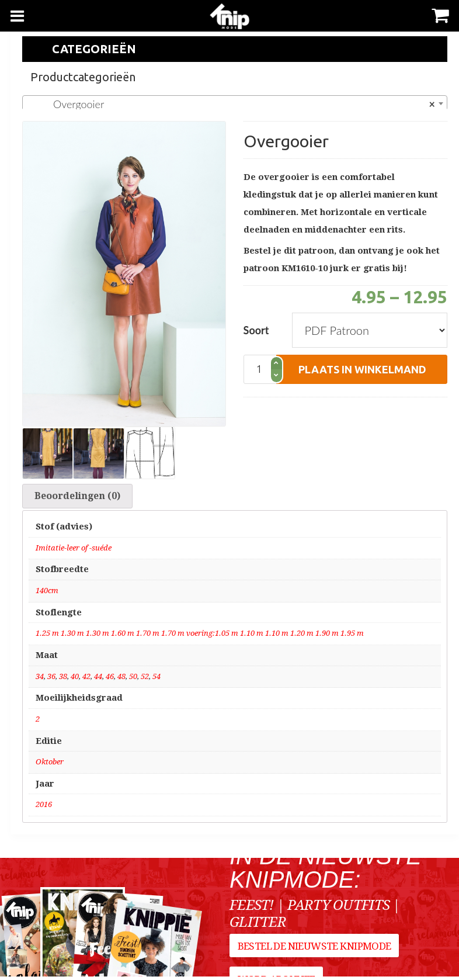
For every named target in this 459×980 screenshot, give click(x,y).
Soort (256, 330)
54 (157, 679)
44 (98, 679)
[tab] (77, 498)
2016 (44, 808)
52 (145, 679)
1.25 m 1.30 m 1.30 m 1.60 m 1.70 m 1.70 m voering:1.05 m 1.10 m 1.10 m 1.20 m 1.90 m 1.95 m (200, 637)
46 (110, 679)
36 (51, 679)
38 (63, 679)
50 (133, 679)
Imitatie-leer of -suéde (74, 551)
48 (121, 679)
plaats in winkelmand (362, 369)
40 (75, 679)
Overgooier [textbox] (231, 104)
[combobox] (235, 103)
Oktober (50, 765)
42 (86, 679)
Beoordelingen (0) (77, 498)
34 (40, 679)
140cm (47, 594)
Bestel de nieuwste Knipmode (314, 953)
